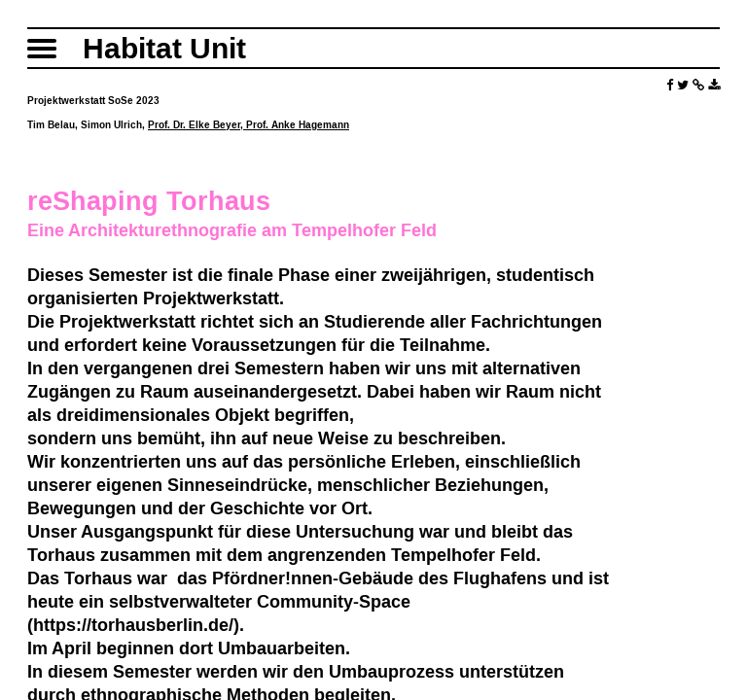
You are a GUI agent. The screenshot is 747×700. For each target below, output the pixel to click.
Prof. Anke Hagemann (298, 125)
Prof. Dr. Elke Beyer (194, 125)
